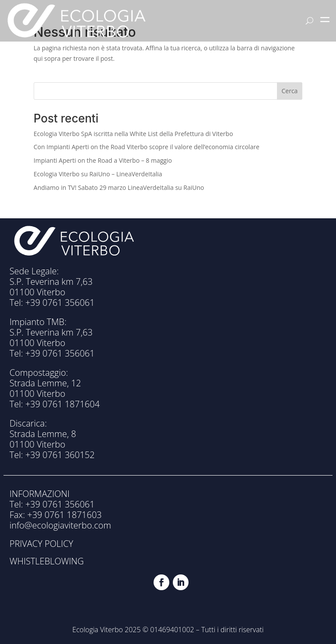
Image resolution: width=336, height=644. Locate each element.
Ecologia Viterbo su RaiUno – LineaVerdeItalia (98, 174)
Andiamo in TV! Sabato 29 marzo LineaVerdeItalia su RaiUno (119, 187)
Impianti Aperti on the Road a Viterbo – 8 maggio (103, 160)
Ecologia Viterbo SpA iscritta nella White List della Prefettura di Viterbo (133, 134)
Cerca (290, 91)
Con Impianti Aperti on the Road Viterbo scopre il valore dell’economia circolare (147, 147)
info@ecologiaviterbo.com (60, 525)
